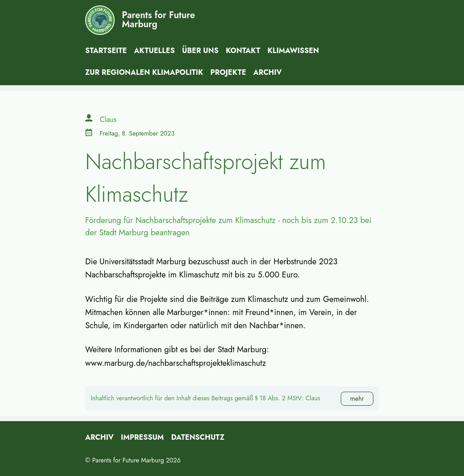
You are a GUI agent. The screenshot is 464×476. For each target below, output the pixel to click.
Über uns (201, 51)
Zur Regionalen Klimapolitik (144, 72)
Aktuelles (155, 51)
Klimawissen (293, 51)
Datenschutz (198, 437)
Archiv (268, 72)
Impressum (143, 437)
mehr (357, 398)
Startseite (106, 51)
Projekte (228, 72)
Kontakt (243, 51)
